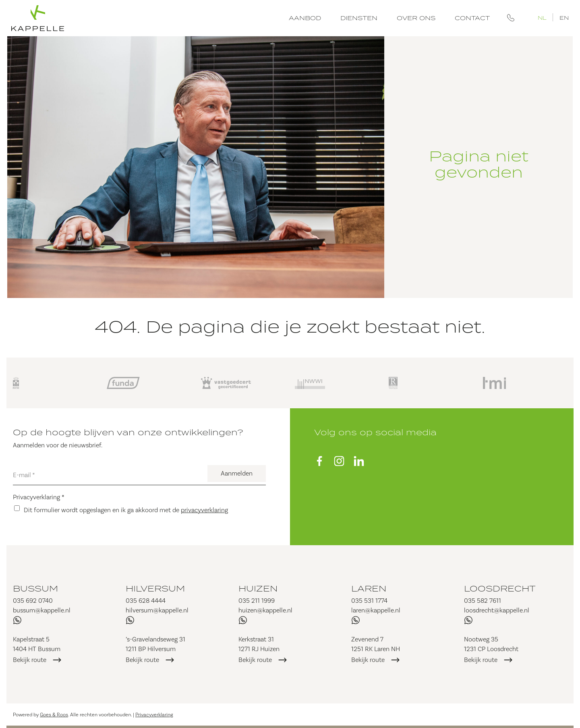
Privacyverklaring (39, 497)
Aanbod (305, 18)
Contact (472, 18)
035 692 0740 (33, 601)
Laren (369, 588)
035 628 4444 (146, 601)
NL (542, 18)
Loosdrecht (500, 588)
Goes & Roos (54, 715)
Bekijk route (30, 660)
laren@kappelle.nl (376, 610)
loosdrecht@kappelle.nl (497, 610)
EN (564, 18)
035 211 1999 (257, 601)
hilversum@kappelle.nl (157, 610)
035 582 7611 (483, 601)
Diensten (359, 18)
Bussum (35, 588)
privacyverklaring (204, 510)
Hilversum (155, 588)
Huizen (258, 588)
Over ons (416, 18)
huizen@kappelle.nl (265, 610)
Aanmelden (237, 473)
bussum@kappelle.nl (42, 610)
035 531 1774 (369, 601)
